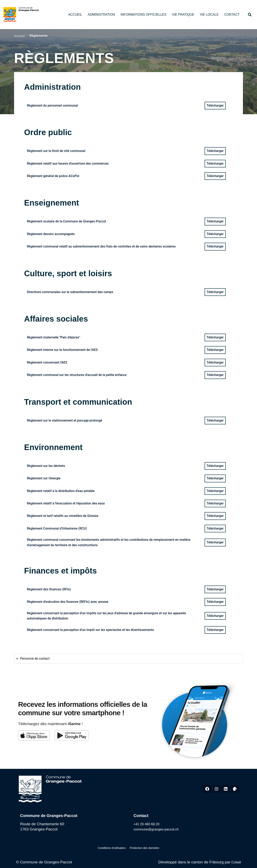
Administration (101, 15)
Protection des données (142, 848)
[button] (250, 15)
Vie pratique (183, 15)
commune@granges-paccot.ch (160, 829)
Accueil (75, 15)
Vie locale (209, 15)
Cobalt (235, 861)
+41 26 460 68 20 (149, 824)
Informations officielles (143, 15)
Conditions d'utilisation (115, 848)
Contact (232, 15)
